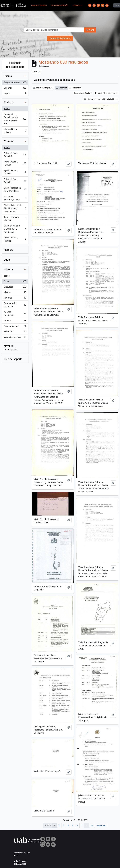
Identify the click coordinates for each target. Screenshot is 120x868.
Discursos (15, 287)
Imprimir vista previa (43, 88)
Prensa (15, 321)
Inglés (15, 94)
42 (92, 825)
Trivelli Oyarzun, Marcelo (15, 219)
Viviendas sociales (15, 338)
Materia (8, 270)
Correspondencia (15, 327)
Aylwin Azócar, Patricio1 (15, 155)
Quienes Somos (39, 5)
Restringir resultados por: (15, 65)
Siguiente (101, 825)
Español (15, 88)
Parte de (9, 102)
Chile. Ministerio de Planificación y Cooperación (15, 208)
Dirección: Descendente (106, 93)
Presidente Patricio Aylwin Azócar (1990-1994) (15, 119)
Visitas (15, 293)
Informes (15, 298)
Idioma (8, 76)
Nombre (9, 250)
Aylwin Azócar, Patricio (15, 181)
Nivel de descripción (11, 348)
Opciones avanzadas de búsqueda (55, 80)
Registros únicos (15, 83)
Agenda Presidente (15, 314)
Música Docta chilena (15, 131)
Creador (9, 141)
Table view (75, 88)
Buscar (90, 30)
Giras (15, 282)
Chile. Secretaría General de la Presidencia (15, 229)
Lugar (7, 260)
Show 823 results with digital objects (101, 99)
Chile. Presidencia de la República (15, 189)
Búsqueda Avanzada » (60, 38)
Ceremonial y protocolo (15, 305)
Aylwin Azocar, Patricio (15, 163)
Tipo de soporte (13, 359)
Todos (7, 109)
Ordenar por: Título (82, 93)
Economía (15, 332)
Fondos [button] (77, 5)
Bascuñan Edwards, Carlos (15, 198)
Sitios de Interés (60, 5)
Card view (62, 88)
